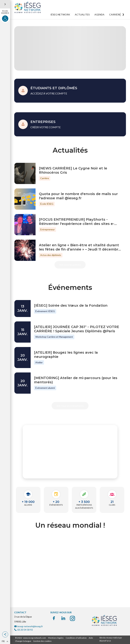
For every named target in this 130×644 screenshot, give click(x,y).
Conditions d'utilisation (76, 638)
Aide (91, 638)
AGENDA (99, 15)
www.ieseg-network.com (35, 638)
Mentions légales (56, 638)
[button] (5, 634)
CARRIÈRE (115, 15)
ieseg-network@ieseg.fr (30, 626)
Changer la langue (23, 641)
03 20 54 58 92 (25, 630)
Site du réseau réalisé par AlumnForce (111, 639)
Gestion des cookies (42, 641)
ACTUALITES (82, 15)
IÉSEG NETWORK (60, 15)
